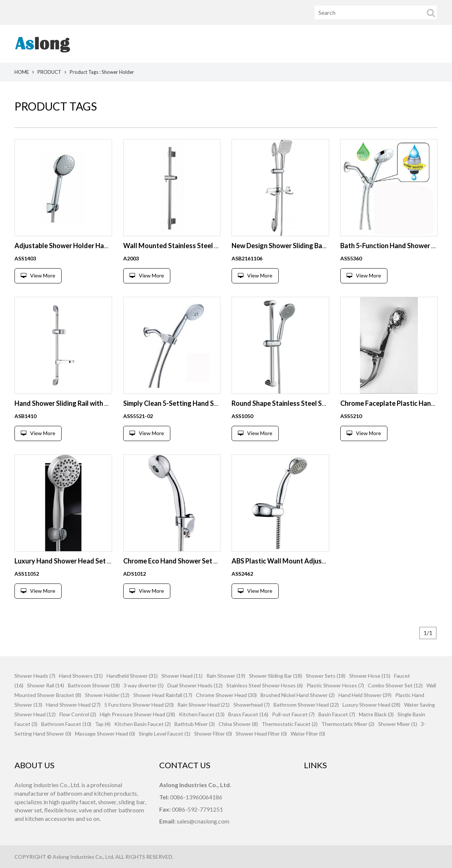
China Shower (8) (238, 724)
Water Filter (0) (308, 734)
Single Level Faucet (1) (165, 734)
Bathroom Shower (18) (94, 685)
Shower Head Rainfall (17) (163, 695)
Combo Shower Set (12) (395, 685)
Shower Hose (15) (370, 676)
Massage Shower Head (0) (105, 734)
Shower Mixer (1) (398, 724)
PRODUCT (49, 72)
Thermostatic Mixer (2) (348, 724)
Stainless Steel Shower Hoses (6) (265, 685)
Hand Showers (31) (81, 676)
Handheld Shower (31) (132, 676)
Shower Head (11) (182, 676)
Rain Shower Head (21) (204, 705)
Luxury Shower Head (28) (371, 705)
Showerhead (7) (252, 705)
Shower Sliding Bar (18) (276, 676)
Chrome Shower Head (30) (226, 695)
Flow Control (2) (78, 714)
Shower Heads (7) (35, 676)
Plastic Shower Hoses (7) (335, 685)
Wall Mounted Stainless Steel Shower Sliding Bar (197, 246)
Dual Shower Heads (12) (195, 685)
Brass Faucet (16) (248, 714)
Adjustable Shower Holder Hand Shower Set (81, 246)
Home (227, 44)
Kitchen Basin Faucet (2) (143, 724)
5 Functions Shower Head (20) (139, 705)
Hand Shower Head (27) (73, 705)
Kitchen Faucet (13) (202, 714)
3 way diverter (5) (144, 685)
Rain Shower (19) (226, 676)
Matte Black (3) (376, 714)
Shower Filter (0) (213, 734)
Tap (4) (103, 724)
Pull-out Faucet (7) (293, 714)
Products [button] (275, 44)
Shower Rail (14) (46, 685)
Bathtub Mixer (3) (195, 724)
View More (38, 275)
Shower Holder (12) (107, 695)
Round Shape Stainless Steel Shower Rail (292, 403)
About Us (328, 44)
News (373, 44)
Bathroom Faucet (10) (66, 724)
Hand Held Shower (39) (365, 695)
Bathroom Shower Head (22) (306, 705)
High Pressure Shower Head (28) (137, 714)
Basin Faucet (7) (337, 714)
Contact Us (421, 44)
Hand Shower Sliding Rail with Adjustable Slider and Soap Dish (107, 403)
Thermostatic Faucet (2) (290, 724)
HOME (22, 72)
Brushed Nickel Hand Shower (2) (298, 695)
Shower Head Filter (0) (261, 734)
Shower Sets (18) (326, 676)
